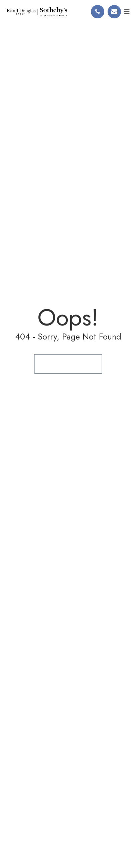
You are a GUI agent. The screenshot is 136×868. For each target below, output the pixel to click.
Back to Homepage (68, 364)
